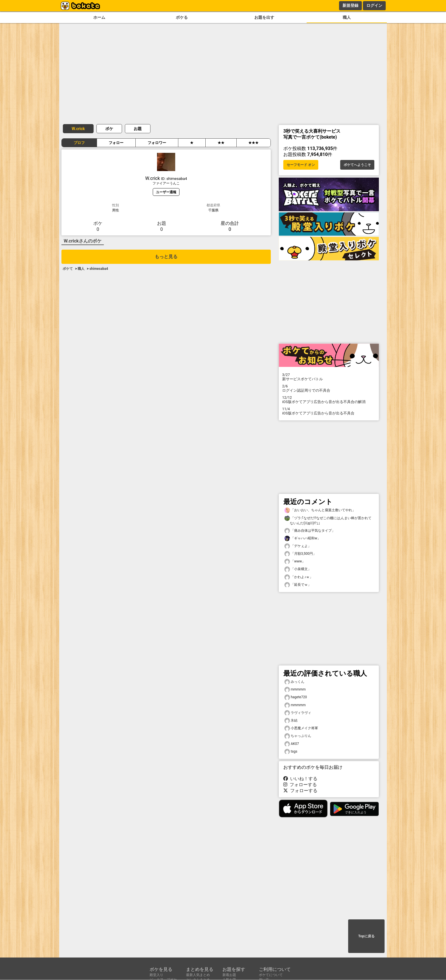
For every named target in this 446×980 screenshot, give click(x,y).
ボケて (68, 269)
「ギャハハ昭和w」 (303, 538)
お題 (138, 129)
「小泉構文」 (298, 569)
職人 (347, 18)
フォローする (300, 785)
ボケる (182, 18)
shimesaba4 (99, 269)
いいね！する (300, 779)
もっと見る (166, 257)
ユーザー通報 (166, 192)
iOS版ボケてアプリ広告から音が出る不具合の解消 (329, 400)
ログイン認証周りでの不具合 (329, 388)
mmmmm (295, 690)
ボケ (109, 129)
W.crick (78, 129)
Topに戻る (366, 936)
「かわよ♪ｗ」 (299, 577)
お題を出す (264, 18)
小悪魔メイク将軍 (301, 728)
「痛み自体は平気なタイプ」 (310, 531)
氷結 (291, 721)
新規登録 (350, 5)
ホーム (99, 18)
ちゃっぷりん (298, 736)
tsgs (291, 752)
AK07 (292, 744)
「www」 (295, 561)
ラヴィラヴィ (298, 713)
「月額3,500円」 (300, 554)
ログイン (374, 5)
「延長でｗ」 (298, 585)
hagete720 (296, 697)
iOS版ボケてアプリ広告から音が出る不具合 (329, 411)
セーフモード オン (301, 165)
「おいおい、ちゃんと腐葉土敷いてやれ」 (320, 510)
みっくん (294, 682)
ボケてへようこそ (357, 165)
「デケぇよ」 (298, 546)
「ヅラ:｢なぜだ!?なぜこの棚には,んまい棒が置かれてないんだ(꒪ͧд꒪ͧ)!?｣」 (328, 520)
